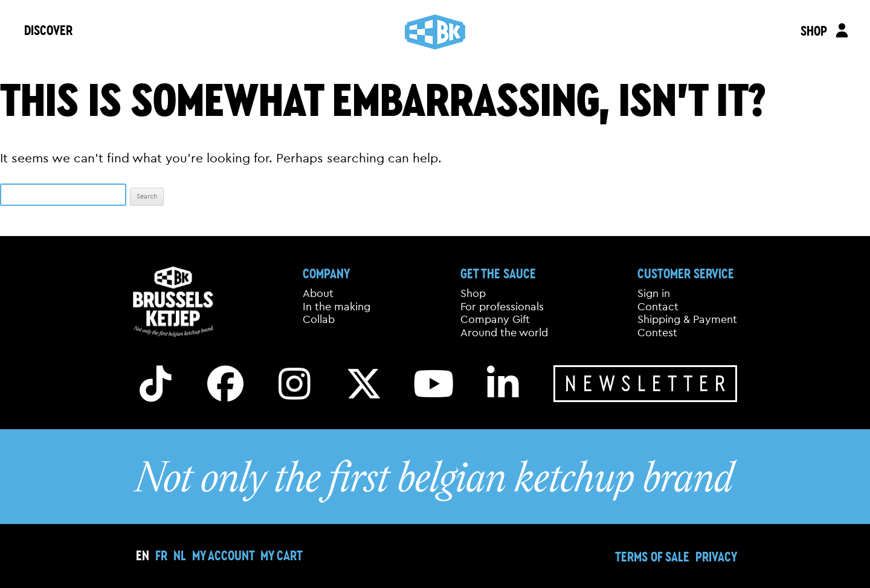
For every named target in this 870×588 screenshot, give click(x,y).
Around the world (504, 333)
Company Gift (495, 319)
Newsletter (648, 383)
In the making (337, 307)
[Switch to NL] (180, 555)
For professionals (502, 307)
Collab (319, 319)
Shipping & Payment (687, 319)
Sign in (654, 293)
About (318, 293)
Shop (473, 293)
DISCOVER (48, 30)
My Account (223, 555)
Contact (658, 307)
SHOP (814, 30)
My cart (282, 555)
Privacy (716, 556)
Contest (657, 333)
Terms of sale (652, 556)
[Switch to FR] (161, 555)
